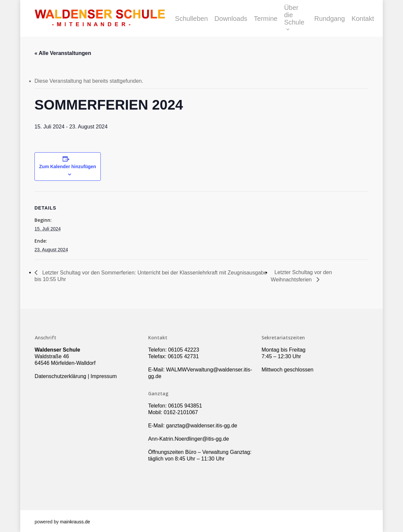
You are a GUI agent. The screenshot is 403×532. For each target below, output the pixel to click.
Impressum (104, 376)
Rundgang (329, 19)
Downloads (231, 19)
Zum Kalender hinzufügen (68, 167)
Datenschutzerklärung (61, 376)
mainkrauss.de (75, 522)
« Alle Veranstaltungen (63, 53)
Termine (266, 19)
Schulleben (191, 19)
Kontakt (363, 19)
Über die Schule (294, 19)
